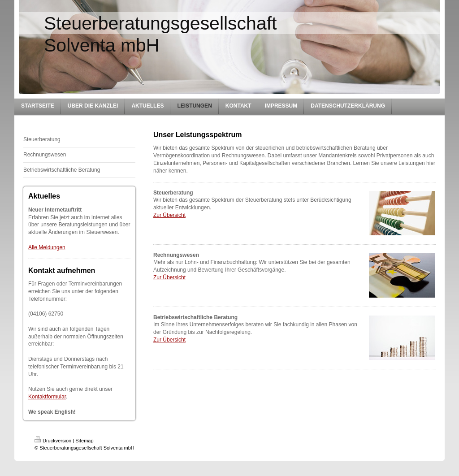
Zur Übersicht (169, 215)
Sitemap (84, 441)
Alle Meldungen (47, 247)
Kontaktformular (47, 397)
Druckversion (53, 441)
